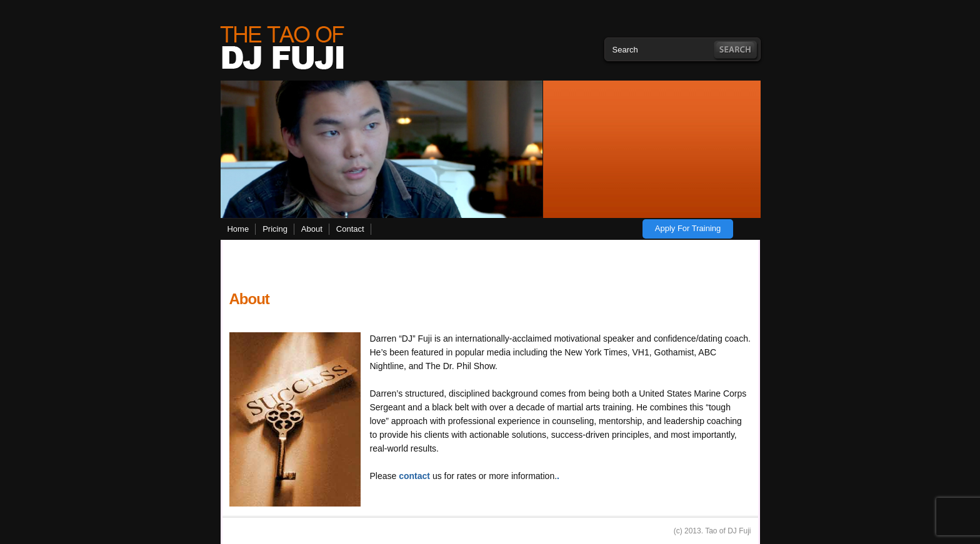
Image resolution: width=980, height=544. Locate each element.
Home (238, 229)
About (312, 229)
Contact (350, 229)
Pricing (275, 229)
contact (414, 476)
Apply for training (688, 228)
